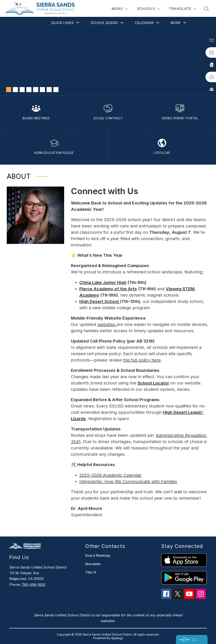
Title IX (91, 572)
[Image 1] (9, 90)
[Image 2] (15, 90)
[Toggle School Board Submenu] (122, 23)
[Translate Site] (183, 9)
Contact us (196, 640)
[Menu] (120, 9)
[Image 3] (22, 90)
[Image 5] (36, 90)
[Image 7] (49, 90)
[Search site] (207, 9)
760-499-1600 (34, 585)
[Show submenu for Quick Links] (62, 23)
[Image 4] (29, 90)
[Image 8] (56, 90)
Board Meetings (98, 555)
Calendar (144, 23)
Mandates (93, 564)
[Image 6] (42, 90)
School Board (104, 23)
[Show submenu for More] (175, 23)
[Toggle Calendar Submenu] (158, 23)
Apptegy (117, 638)
